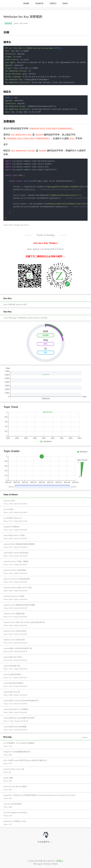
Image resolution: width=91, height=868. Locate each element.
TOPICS (53, 3)
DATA (65, 3)
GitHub (54, 864)
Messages (38, 864)
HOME (26, 3)
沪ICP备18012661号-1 (45, 861)
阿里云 (60, 861)
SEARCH (39, 3)
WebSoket (8, 23)
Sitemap (46, 864)
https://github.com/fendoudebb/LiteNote (45, 249)
